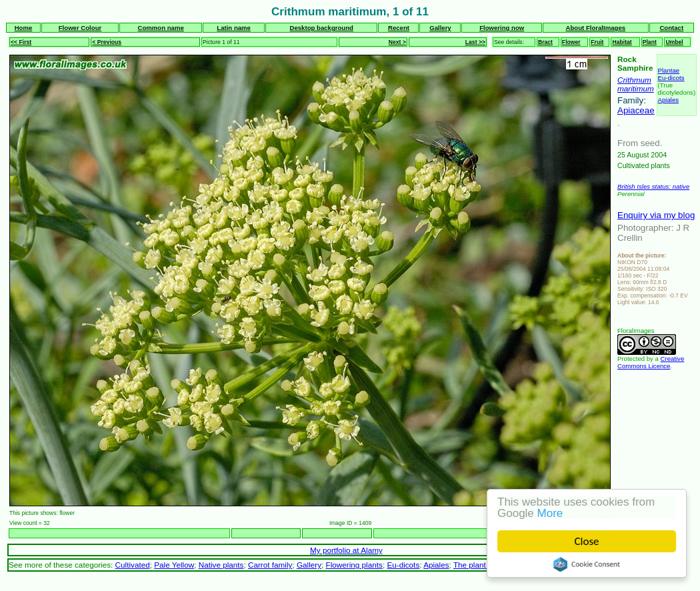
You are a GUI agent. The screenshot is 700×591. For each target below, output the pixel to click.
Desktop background (322, 28)
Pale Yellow (174, 565)
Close (587, 541)
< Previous (107, 42)
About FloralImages (596, 28)
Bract (545, 42)
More (550, 513)
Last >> (475, 42)
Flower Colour (80, 28)
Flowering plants (354, 565)
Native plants (221, 565)
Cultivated (133, 565)
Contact (671, 28)
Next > (397, 42)
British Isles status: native (653, 186)
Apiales (668, 100)
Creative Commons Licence (651, 362)
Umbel (674, 42)
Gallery (440, 28)
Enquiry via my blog (656, 215)
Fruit (597, 42)
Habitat (622, 42)
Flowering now (502, 28)
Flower (571, 42)
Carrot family (270, 565)
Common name (161, 28)
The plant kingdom (485, 565)
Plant (650, 42)
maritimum (636, 88)
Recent (399, 28)
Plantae (669, 70)
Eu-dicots (671, 78)
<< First (21, 42)
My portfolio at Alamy (346, 550)
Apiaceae (636, 110)
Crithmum (634, 80)
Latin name (234, 28)
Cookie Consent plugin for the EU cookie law (587, 564)
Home (24, 28)
